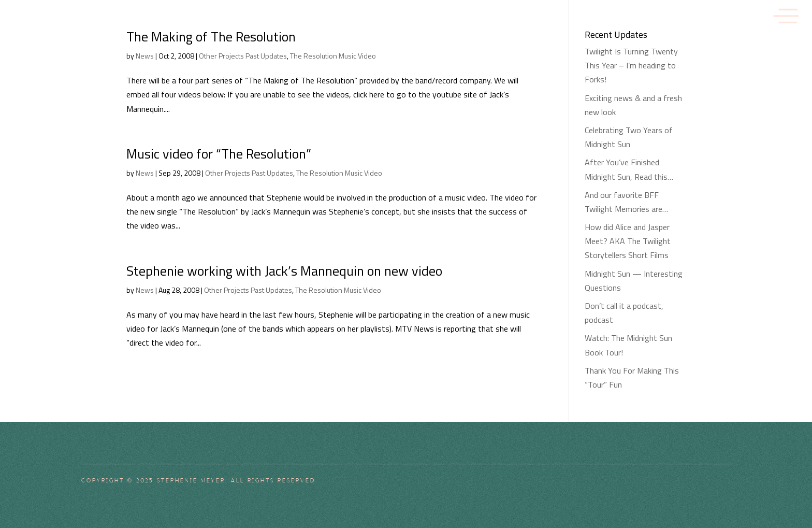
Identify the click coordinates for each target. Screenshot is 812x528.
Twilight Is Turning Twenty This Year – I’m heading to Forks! (631, 65)
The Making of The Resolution (211, 37)
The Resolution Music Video (333, 56)
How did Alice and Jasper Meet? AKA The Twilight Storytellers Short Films (628, 241)
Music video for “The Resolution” (219, 154)
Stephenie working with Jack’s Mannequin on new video (284, 271)
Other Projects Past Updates (243, 56)
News (145, 56)
